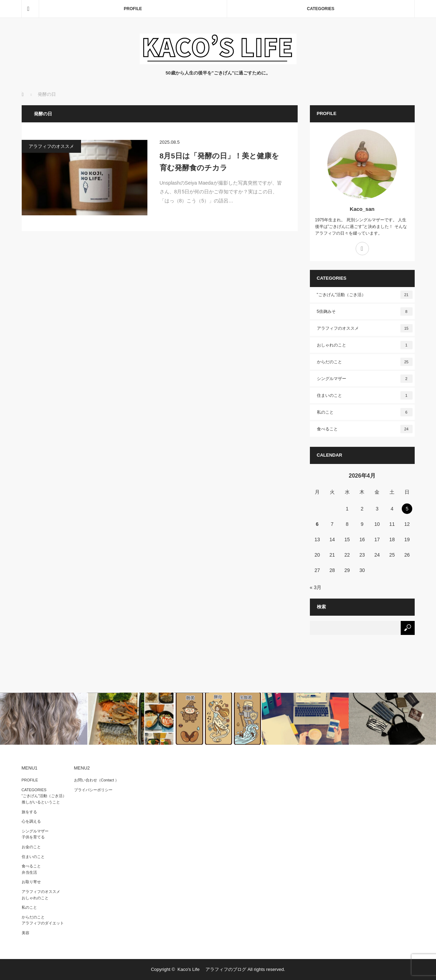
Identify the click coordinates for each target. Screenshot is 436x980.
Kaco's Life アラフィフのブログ (212, 969)
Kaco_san (362, 209)
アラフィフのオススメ (51, 146)
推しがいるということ (41, 802)
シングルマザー (365, 379)
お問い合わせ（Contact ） (97, 780)
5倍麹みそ (365, 312)
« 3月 (316, 587)
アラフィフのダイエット (43, 923)
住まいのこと (365, 395)
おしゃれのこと (365, 345)
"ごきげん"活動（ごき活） (365, 295)
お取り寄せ (31, 882)
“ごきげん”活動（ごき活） (44, 796)
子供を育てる (33, 837)
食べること (365, 429)
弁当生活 (29, 872)
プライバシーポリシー (93, 790)
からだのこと (365, 362)
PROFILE (133, 9)
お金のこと (31, 847)
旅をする (29, 812)
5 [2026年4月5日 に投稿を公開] (407, 509)
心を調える (31, 821)
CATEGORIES (321, 9)
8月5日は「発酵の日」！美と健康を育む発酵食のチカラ (219, 162)
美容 (26, 933)
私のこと (365, 412)
